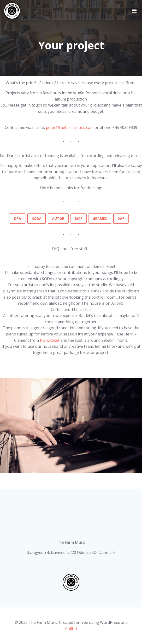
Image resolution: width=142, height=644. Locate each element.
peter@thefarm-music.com (70, 127)
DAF (121, 218)
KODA (37, 218)
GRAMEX (100, 218)
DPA (18, 218)
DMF (79, 218)
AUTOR (58, 218)
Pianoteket (50, 340)
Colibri (71, 629)
